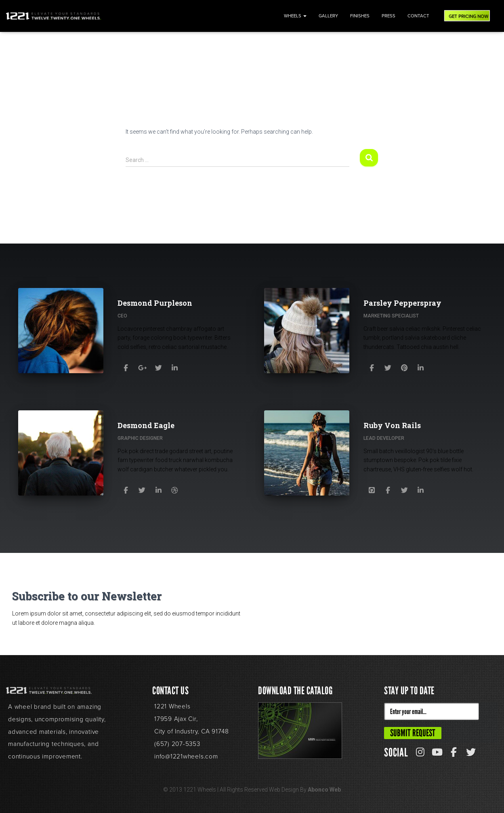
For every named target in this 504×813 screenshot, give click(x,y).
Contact (418, 16)
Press (388, 16)
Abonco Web (324, 802)
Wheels (295, 16)
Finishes (360, 16)
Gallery (328, 16)
